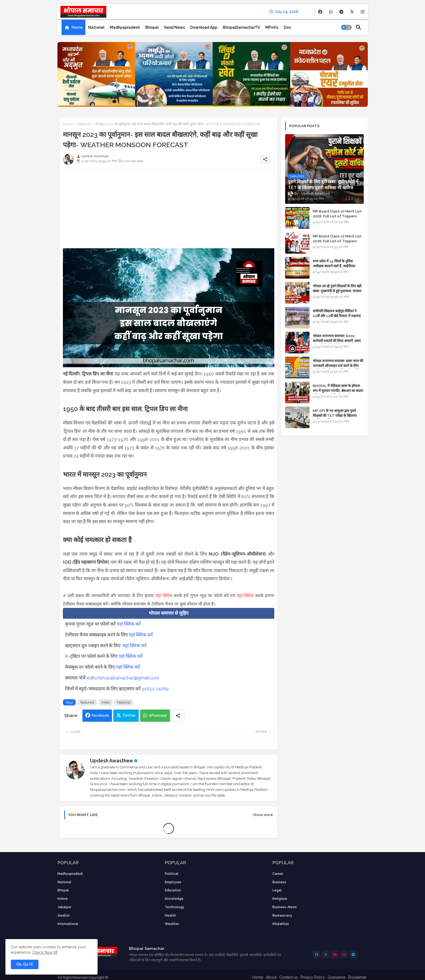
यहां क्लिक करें (129, 624)
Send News (174, 27)
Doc (287, 27)
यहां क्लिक (164, 596)
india (106, 702)
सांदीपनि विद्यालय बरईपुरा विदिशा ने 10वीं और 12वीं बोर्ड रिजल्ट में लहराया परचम (337, 316)
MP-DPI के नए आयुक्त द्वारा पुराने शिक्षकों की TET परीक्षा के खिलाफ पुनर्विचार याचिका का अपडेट (335, 416)
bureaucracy (282, 915)
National (96, 27)
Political (172, 874)
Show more (263, 815)
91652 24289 (155, 689)
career (278, 874)
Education (173, 890)
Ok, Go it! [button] (25, 964)
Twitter (129, 715)
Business (279, 882)
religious (280, 899)
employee (173, 882)
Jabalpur (64, 907)
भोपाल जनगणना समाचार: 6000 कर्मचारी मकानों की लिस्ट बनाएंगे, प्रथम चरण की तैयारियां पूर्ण (337, 341)
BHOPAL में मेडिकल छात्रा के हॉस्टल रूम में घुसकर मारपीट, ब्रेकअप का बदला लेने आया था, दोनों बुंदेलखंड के (338, 391)
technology (175, 907)
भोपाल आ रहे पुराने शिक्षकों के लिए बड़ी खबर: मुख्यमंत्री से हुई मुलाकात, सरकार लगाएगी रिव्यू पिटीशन (337, 291)
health (170, 915)
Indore (63, 899)
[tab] (73, 27)
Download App (204, 27)
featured (87, 702)
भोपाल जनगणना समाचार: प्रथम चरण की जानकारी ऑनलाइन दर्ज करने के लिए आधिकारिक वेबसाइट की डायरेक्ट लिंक (338, 366)
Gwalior (64, 915)
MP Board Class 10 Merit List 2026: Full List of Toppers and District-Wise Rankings (337, 216)
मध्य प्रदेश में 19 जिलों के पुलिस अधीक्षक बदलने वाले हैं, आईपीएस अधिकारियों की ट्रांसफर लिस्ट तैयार (334, 266)
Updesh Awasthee (111, 761)
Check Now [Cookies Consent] (42, 952)
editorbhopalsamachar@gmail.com (123, 678)
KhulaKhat (281, 924)
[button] (346, 27)
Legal (277, 890)
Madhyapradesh (125, 27)
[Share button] (178, 716)
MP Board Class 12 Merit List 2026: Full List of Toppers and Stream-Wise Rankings (337, 241)
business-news (285, 907)
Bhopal (152, 27)
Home (77, 27)
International (68, 924)
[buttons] (320, 12)
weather (172, 924)
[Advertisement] (169, 210)
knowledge (174, 899)
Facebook (100, 715)
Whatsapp (158, 715)
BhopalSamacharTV (241, 27)
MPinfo (272, 27)
